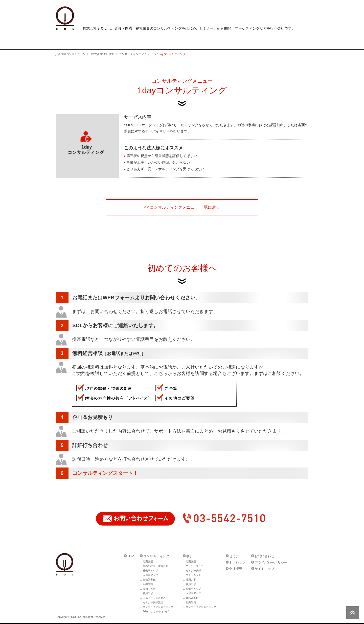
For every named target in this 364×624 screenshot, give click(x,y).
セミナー (236, 556)
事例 (189, 556)
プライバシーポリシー (271, 562)
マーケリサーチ (195, 566)
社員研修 (148, 593)
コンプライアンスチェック (158, 607)
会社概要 (236, 569)
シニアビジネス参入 (154, 598)
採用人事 (191, 580)
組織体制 (148, 584)
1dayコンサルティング (156, 611)
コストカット (193, 575)
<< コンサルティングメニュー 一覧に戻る (182, 207)
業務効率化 (149, 580)
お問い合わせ (264, 556)
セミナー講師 (193, 571)
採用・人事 (149, 589)
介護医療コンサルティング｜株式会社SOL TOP (85, 54)
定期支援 (148, 561)
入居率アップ (150, 575)
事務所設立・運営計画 (155, 566)
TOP (131, 556)
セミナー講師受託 (153, 602)
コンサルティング (156, 556)
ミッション (237, 562)
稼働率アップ (150, 571)
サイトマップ (264, 569)
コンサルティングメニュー (136, 54)
